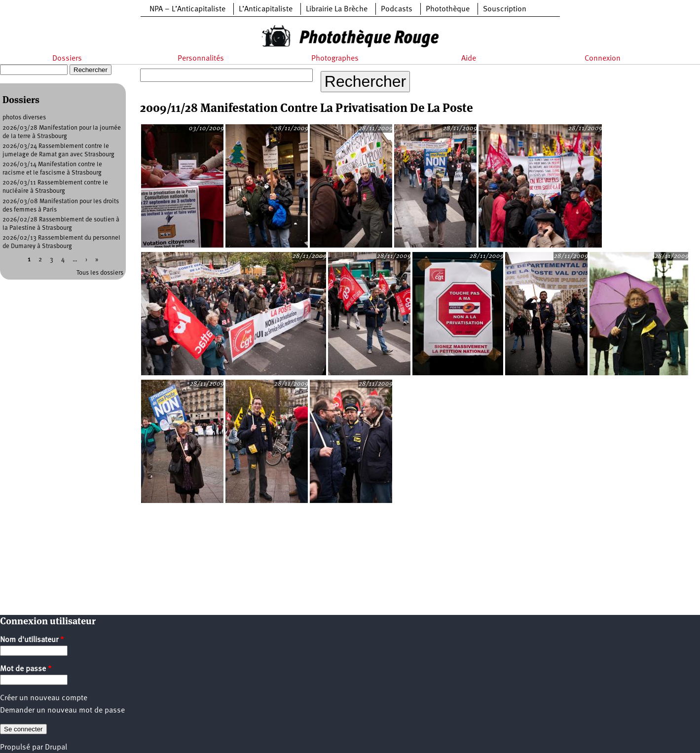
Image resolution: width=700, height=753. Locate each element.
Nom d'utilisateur (32, 640)
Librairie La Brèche (337, 9)
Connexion (603, 59)
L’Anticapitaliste (266, 9)
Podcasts (397, 9)
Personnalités (201, 59)
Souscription (505, 9)
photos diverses (24, 118)
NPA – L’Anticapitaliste (187, 9)
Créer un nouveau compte (44, 698)
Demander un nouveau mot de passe (62, 711)
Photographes (335, 59)
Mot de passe (26, 669)
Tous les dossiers (100, 273)
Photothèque (448, 9)
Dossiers (67, 59)
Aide (469, 59)
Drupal (56, 748)
